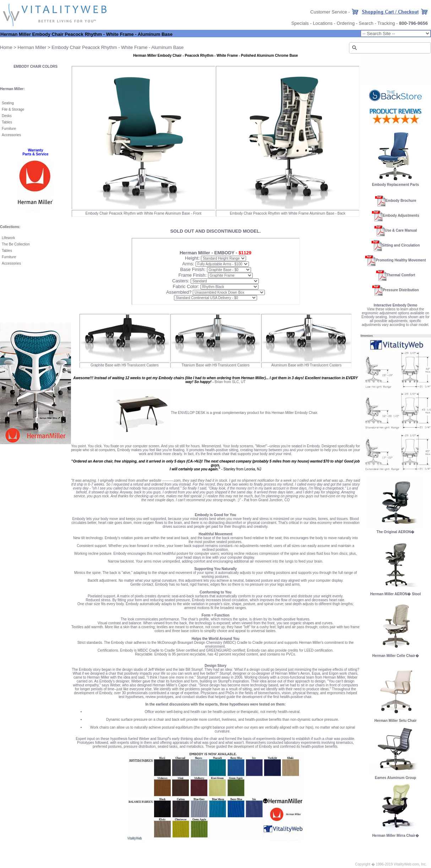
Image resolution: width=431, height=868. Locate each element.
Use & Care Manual (401, 230)
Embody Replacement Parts (395, 185)
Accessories (11, 135)
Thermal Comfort (401, 275)
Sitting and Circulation (401, 245)
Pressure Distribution (401, 290)
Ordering (346, 23)
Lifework (8, 238)
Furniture (9, 129)
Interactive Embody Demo (396, 305)
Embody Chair (66, 47)
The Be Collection (16, 244)
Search (366, 23)
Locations (323, 23)
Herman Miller (32, 47)
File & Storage (13, 109)
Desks (7, 116)
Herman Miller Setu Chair (396, 719)
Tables (7, 122)
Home (6, 47)
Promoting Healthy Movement (401, 260)
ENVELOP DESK (192, 413)
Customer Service (329, 12)
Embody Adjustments (401, 215)
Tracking (386, 23)
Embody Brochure (401, 201)
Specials (300, 23)
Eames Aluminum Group (395, 778)
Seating (8, 103)
